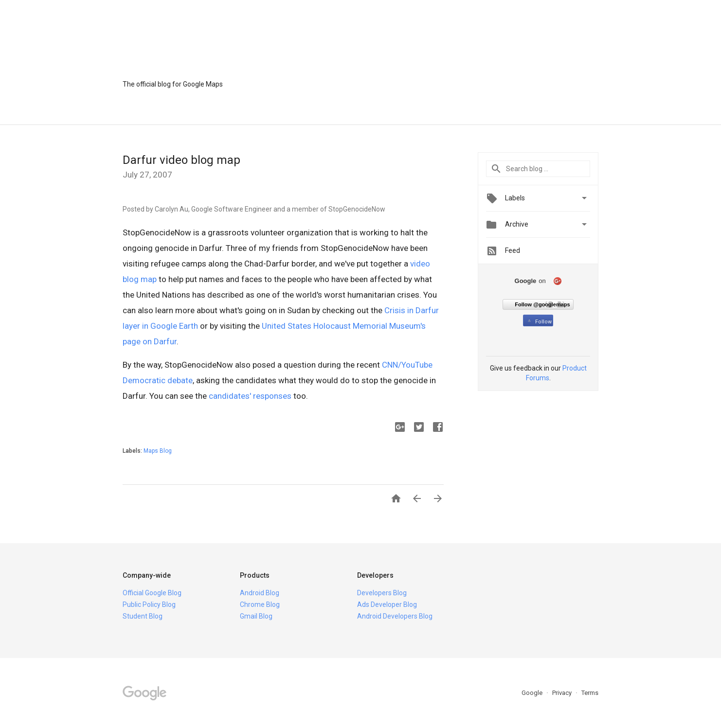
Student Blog (143, 616)
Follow (539, 322)
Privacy (563, 693)
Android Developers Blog (395, 616)
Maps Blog (158, 451)
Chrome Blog (260, 604)
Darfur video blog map (181, 160)
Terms (590, 693)
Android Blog (260, 593)
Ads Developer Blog (387, 604)
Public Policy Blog (149, 604)
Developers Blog (382, 593)
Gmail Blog (256, 616)
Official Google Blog (152, 593)
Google (533, 693)
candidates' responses (250, 396)
